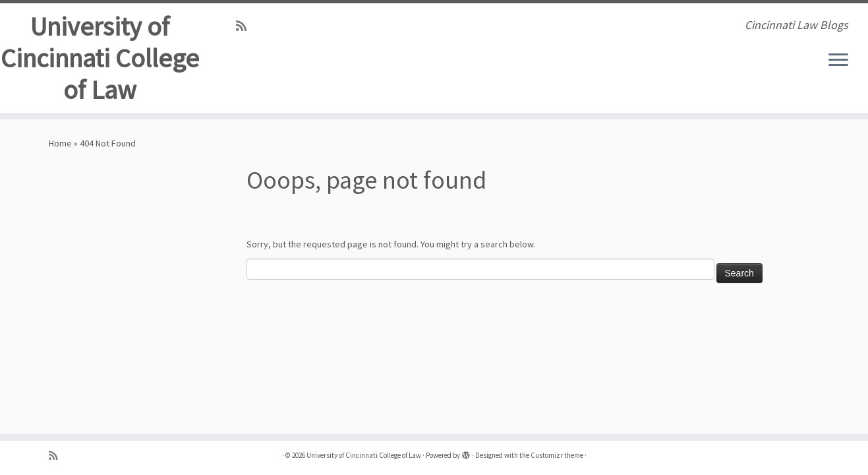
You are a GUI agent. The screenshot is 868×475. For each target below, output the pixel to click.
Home (60, 143)
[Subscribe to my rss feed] (246, 26)
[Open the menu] (838, 61)
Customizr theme (557, 455)
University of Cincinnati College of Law (100, 58)
